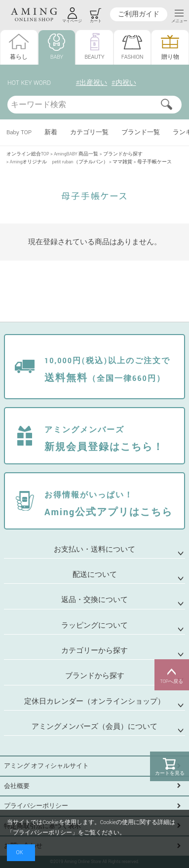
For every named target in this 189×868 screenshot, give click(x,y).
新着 (51, 132)
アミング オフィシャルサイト (46, 766)
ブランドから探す (123, 154)
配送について (95, 575)
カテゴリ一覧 (89, 132)
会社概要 (17, 786)
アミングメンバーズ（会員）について (94, 727)
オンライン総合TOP (28, 154)
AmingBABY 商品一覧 (76, 154)
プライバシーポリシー (36, 806)
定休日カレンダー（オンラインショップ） (94, 701)
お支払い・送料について (94, 549)
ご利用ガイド (139, 14)
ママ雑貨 (122, 162)
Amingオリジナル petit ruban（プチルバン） (59, 162)
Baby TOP (19, 132)
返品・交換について (94, 600)
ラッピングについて (94, 625)
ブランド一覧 (141, 132)
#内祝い (124, 83)
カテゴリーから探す (94, 651)
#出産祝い (92, 83)
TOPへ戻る (172, 675)
